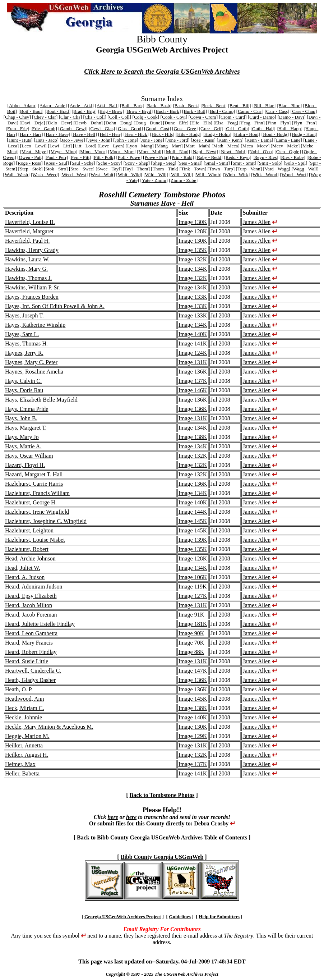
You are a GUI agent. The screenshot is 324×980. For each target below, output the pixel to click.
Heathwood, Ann (24, 699)
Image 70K (191, 643)
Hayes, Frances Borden (32, 297)
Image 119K (193, 587)
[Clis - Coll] (94, 117)
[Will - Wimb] (208, 175)
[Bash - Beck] (186, 106)
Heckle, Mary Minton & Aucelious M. (49, 727)
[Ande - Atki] (81, 106)
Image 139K (193, 540)
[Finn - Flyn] (278, 123)
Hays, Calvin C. (23, 381)
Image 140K (193, 334)
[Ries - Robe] (292, 157)
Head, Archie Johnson (30, 558)
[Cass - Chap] (304, 111)
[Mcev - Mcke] (285, 146)
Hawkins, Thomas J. (28, 278)
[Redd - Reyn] (237, 157)
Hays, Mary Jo (22, 437)
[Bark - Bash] (159, 106)
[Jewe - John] (99, 140)
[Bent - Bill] (239, 106)
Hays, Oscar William (29, 456)
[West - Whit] (102, 175)
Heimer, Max (20, 764)
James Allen (256, 222)
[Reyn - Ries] (265, 157)
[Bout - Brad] (57, 111)
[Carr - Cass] (277, 111)
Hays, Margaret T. (26, 428)
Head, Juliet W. (23, 568)
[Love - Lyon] (111, 146)
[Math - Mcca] (226, 146)
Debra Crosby (211, 823)
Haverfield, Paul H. (27, 241)
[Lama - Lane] (288, 140)
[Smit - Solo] (270, 163)
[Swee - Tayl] (108, 169)
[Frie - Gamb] (44, 129)
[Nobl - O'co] (261, 152)
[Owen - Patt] (30, 157)
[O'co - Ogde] (288, 152)
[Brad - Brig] (84, 111)
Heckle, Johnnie (24, 717)
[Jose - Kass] (203, 140)
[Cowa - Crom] (203, 117)
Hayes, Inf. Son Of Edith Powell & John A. (55, 306)
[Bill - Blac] (264, 106)
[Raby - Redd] (209, 157)
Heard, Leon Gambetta (31, 633)
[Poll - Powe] (129, 157)
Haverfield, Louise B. (30, 222)
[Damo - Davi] (291, 117)
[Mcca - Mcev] (255, 146)
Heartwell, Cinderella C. (33, 671)
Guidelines (180, 917)
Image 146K (193, 390)
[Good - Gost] (158, 129)
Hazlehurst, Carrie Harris (34, 484)
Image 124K (193, 353)
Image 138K (193, 437)
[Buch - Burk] (168, 111)
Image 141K (193, 344)
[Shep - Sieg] (163, 163)
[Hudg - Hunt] (304, 134)
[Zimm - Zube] (183, 180)
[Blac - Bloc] (290, 106)
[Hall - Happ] (290, 129)
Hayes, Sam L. (22, 334)
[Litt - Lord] (85, 146)
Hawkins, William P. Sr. (33, 287)
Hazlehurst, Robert (27, 549)
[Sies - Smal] (190, 163)
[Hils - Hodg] (189, 134)
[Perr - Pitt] (80, 157)
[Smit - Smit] (244, 163)
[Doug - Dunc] (148, 123)
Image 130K (193, 222)
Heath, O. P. (19, 689)
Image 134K (193, 269)
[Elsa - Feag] (226, 123)
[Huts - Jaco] (46, 140)
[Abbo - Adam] (22, 106)
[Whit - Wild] (129, 175)
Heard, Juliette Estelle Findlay (40, 624)
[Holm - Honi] (246, 134)
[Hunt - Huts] (20, 140)
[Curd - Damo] (262, 117)
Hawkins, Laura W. (27, 259)
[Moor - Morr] (122, 152)
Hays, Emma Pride (27, 409)
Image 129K (193, 736)
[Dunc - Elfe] (176, 123)
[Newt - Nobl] (233, 152)
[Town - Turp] (221, 169)
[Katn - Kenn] (230, 140)
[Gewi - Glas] (102, 129)
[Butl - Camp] (222, 111)
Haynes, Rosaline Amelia (34, 372)
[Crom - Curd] (233, 117)
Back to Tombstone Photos (162, 795)
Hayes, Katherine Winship (35, 325)
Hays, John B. (21, 418)
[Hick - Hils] (162, 134)
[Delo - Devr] (59, 123)
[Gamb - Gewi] (73, 129)
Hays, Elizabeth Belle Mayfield (41, 400)
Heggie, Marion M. (27, 736)
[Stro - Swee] (82, 169)
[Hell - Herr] (110, 134)
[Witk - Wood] (265, 175)
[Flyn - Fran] (304, 123)
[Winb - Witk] (236, 175)
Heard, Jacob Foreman (31, 615)
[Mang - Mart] (169, 146)
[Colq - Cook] (146, 117)
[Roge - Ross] (29, 163)
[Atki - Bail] (107, 106)
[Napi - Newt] (205, 152)
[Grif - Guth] (237, 129)
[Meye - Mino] (63, 152)
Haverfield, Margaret (29, 231)
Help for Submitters (219, 917)
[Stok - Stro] (56, 169)
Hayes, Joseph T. (24, 315)
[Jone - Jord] (177, 140)
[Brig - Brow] (111, 111)
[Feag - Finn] (252, 123)
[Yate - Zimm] (154, 180)
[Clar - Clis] (70, 117)
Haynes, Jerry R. (24, 353)
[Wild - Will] (156, 175)
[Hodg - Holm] (217, 134)
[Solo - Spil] (296, 163)
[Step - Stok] (30, 169)
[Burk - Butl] (195, 111)
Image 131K (193, 362)
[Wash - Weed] (45, 175)
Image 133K (193, 297)
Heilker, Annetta (24, 745)
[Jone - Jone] (152, 140)
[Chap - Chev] (17, 117)
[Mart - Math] (197, 146)
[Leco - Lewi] (33, 146)
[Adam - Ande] (52, 106)
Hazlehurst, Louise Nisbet (35, 540)
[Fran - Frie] (18, 129)
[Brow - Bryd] (139, 111)
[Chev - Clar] (45, 117)
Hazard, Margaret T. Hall (34, 474)
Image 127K (193, 596)
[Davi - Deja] (32, 123)
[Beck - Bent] (214, 106)
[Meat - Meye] (34, 152)
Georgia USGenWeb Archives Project (123, 917)
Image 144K (193, 512)
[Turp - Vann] (249, 169)
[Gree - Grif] (211, 129)
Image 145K (193, 521)
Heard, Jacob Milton (29, 605)
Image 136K (193, 372)
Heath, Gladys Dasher (30, 680)
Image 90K (191, 633)
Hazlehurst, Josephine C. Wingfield (46, 521)
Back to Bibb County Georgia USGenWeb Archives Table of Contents (162, 837)
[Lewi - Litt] (60, 146)
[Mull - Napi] (177, 152)
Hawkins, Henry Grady (32, 250)
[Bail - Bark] (132, 106)
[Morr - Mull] (150, 152)
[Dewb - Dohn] (88, 123)
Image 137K (193, 381)
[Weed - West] (74, 175)
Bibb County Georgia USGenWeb (162, 857)
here (113, 817)
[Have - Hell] (84, 134)
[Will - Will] (181, 175)
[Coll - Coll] (119, 117)
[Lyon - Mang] (140, 146)
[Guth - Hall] (263, 129)
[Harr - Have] (57, 134)
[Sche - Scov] (109, 163)
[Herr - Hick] (136, 134)
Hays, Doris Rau (24, 390)
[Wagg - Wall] (305, 169)
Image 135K (193, 250)
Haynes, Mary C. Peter (31, 362)
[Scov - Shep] (137, 163)
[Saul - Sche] (83, 163)
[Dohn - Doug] (118, 123)
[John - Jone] (126, 140)
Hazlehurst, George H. (31, 502)
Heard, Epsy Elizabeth (31, 596)
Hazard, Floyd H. (25, 465)
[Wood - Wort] (294, 175)
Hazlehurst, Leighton (29, 530)
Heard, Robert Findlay (31, 652)
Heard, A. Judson (25, 577)
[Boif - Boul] (31, 111)
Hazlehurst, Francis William (37, 493)
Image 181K (193, 624)
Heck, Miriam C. (24, 708)
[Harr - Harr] (31, 134)
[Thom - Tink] (165, 169)
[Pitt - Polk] (104, 157)
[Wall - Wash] (16, 175)
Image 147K (193, 671)
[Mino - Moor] (93, 152)
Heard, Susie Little (27, 661)
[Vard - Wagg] (277, 169)
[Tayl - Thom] (136, 169)
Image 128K (193, 231)
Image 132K (193, 259)
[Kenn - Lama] (259, 140)
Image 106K (193, 577)
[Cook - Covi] (174, 117)
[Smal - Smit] (217, 163)
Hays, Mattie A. (23, 446)
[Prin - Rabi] (182, 157)
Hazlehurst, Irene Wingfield (37, 512)
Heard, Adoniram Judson (34, 587)
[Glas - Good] (130, 129)
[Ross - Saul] (56, 163)
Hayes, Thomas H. (26, 344)
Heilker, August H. (27, 755)
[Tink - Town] (193, 169)
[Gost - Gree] (185, 129)
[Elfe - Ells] (201, 123)
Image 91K (191, 615)
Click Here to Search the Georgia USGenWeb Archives (162, 71)
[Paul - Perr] (56, 157)
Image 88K (191, 652)
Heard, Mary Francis (29, 643)
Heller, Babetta (22, 773)
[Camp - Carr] (250, 111)
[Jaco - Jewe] (72, 140)
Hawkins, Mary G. (26, 269)
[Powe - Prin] (156, 157)
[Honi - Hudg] (275, 134)
